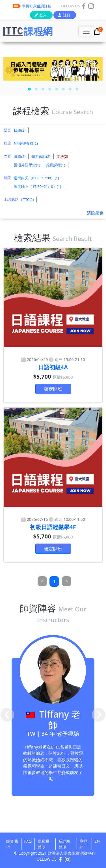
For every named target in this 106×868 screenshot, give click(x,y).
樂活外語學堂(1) (27, 165)
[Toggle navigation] (86, 31)
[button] (29, 89)
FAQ (28, 841)
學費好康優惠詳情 (37, 6)
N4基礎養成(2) (26, 143)
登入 (43, 15)
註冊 (67, 15)
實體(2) (20, 156)
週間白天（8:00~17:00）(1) (36, 178)
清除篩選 (95, 213)
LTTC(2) (27, 200)
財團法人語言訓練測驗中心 (72, 853)
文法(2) (62, 156)
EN (97, 841)
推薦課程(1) (56, 165)
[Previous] (42, 581)
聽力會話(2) (41, 156)
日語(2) (20, 130)
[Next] (67, 581)
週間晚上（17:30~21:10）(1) (37, 186)
